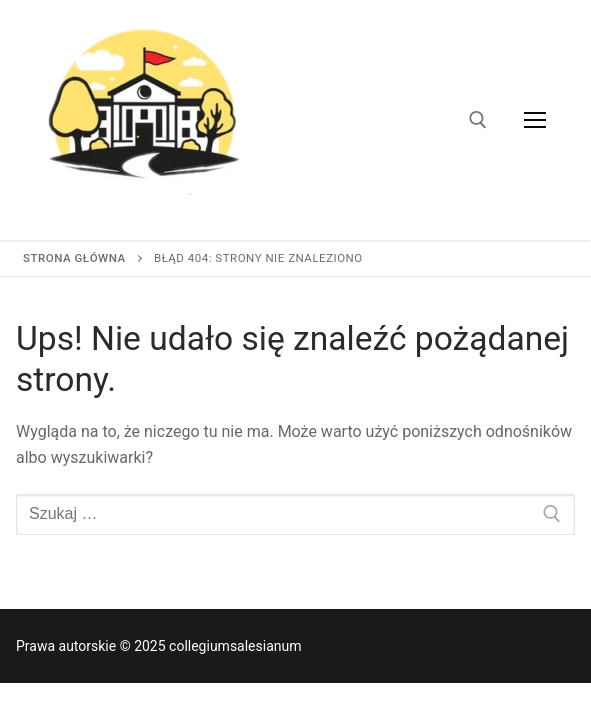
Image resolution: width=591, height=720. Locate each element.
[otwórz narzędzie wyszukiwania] (478, 120)
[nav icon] (535, 120)
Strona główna (74, 258)
